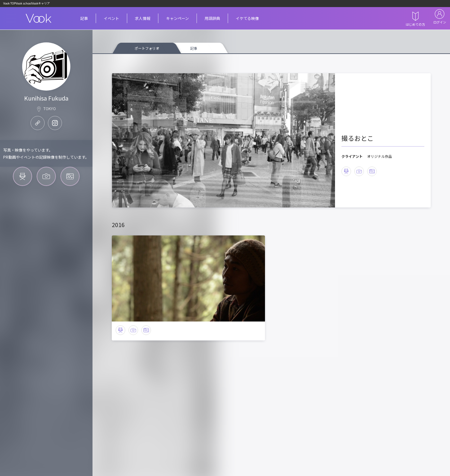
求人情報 (153, 20)
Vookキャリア (64, 4)
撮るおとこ (361, 127)
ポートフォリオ (147, 51)
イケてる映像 (277, 20)
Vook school (37, 4)
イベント (117, 20)
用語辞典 (235, 20)
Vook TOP (14, 4)
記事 (85, 20)
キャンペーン (194, 20)
